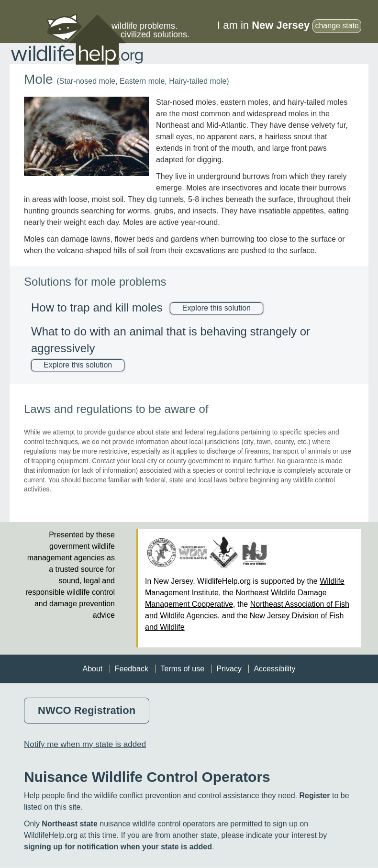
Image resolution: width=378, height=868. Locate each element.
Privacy (229, 669)
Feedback (132, 669)
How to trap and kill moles (97, 307)
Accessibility (274, 669)
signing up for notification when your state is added (118, 847)
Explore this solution (217, 308)
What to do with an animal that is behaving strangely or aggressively (171, 339)
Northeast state (69, 824)
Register (314, 796)
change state (337, 26)
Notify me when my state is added (85, 744)
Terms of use (182, 669)
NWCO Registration (87, 710)
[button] (86, 136)
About (92, 669)
